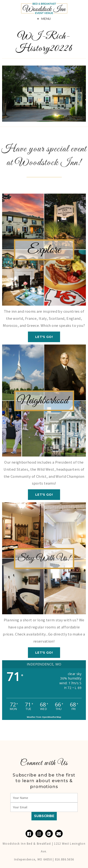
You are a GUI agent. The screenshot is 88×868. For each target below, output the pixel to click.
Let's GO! (44, 337)
